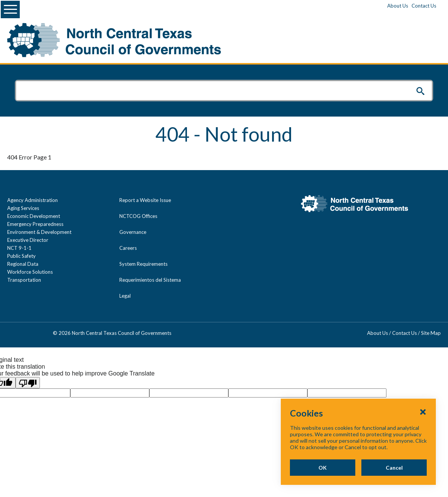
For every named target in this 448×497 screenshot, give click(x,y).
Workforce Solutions (30, 272)
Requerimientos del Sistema (150, 280)
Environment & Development (39, 232)
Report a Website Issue (145, 200)
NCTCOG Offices (138, 216)
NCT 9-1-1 (19, 248)
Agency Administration (32, 200)
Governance (133, 232)
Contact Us (424, 6)
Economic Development (34, 216)
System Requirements (143, 264)
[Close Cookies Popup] (423, 412)
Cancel (394, 468)
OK (323, 468)
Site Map (431, 333)
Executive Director (28, 240)
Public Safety (21, 256)
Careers (128, 248)
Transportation (24, 280)
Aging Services (23, 208)
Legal (125, 296)
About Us (398, 6)
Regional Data (23, 264)
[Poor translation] (28, 383)
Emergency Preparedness (35, 224)
